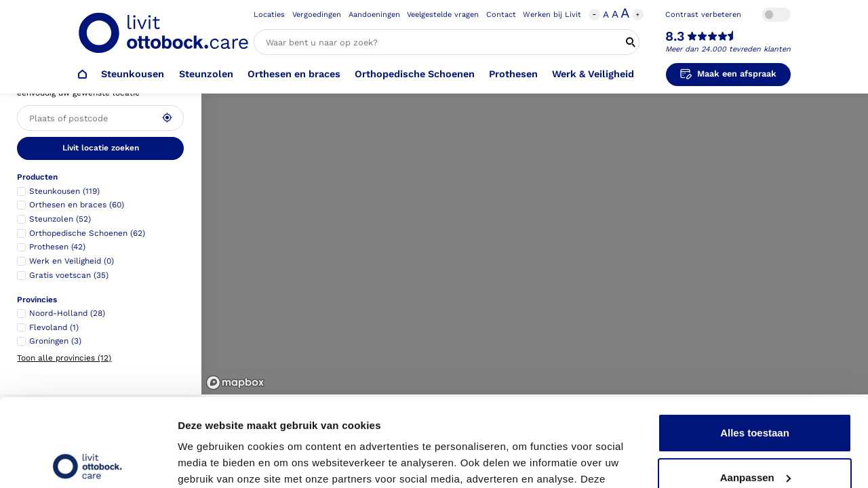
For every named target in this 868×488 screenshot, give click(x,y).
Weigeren (754, 434)
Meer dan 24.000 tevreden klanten (728, 49)
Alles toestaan (755, 345)
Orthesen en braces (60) (77, 205)
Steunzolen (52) (60, 219)
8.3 (675, 37)
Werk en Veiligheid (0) (72, 261)
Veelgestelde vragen (443, 15)
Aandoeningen (374, 15)
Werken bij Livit (552, 15)
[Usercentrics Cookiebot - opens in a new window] (88, 462)
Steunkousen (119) (64, 191)
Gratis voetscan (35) (69, 275)
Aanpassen (755, 389)
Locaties (269, 15)
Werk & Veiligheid (593, 74)
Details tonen (210, 461)
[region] (535, 197)
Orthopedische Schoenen (415, 74)
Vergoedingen (317, 15)
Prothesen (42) (57, 247)
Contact (501, 15)
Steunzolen (206, 74)
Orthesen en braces (294, 74)
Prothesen (513, 74)
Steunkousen (133, 74)
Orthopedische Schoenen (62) (87, 233)
